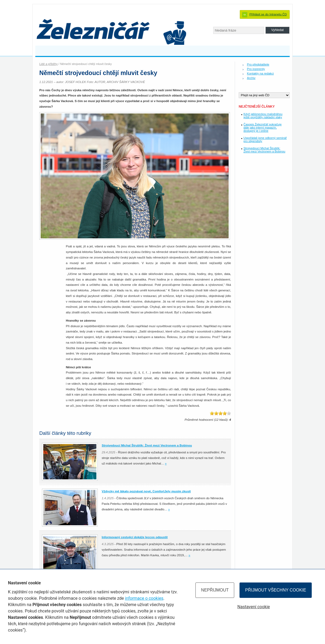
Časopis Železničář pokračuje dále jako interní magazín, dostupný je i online (262, 128)
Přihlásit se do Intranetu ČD (268, 14)
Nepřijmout (215, 590)
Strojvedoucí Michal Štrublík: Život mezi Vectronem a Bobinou (264, 150)
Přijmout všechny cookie (276, 590)
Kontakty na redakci (260, 73)
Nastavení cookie (254, 607)
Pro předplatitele (258, 64)
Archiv (251, 78)
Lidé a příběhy (48, 64)
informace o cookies (144, 598)
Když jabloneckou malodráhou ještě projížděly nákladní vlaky (263, 116)
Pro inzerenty (256, 69)
